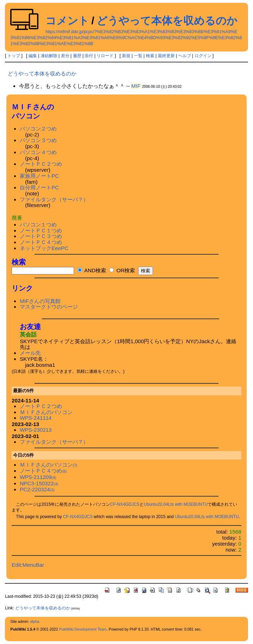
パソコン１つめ (38, 224)
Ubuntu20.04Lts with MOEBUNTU (176, 504)
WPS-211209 (38, 477)
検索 (150, 56)
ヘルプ (185, 56)
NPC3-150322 (39, 483)
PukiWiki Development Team (83, 629)
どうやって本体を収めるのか (167, 21)
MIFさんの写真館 (40, 301)
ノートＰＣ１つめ (41, 230)
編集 (33, 56)
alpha (35, 621)
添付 (89, 56)
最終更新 (166, 56)
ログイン (203, 56)
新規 (126, 56)
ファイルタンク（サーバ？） (54, 199)
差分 (65, 56)
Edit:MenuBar (28, 565)
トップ (14, 56)
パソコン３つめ (38, 140)
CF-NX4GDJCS (125, 504)
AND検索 (92, 270)
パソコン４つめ (38, 152)
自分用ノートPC (39, 187)
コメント (67, 21)
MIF (136, 86)
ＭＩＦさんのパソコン (46, 412)
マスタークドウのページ (49, 307)
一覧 (138, 56)
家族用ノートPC (39, 176)
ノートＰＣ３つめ (41, 236)
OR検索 (122, 270)
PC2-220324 (37, 489)
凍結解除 (49, 56)
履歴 (77, 56)
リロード (105, 56)
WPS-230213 (36, 430)
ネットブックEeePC (44, 248)
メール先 (30, 353)
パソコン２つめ (38, 129)
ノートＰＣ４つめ (41, 242)
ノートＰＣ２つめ (41, 164)
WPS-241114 (36, 418)
